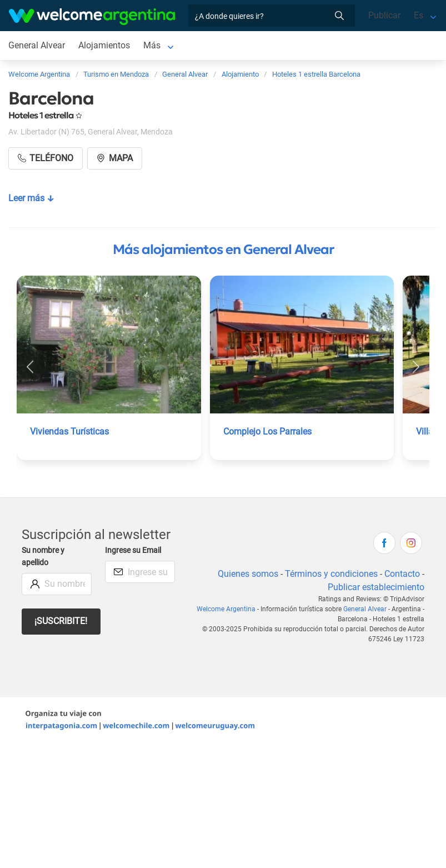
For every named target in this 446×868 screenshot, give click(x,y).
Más (152, 45)
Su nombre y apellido (43, 557)
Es (419, 15)
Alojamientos (104, 45)
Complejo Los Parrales (267, 431)
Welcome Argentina (226, 609)
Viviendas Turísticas (69, 431)
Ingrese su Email (133, 550)
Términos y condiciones (331, 574)
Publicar (384, 15)
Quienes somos (248, 574)
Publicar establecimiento (376, 587)
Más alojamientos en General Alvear (223, 250)
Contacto (402, 574)
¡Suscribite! (61, 621)
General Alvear (37, 45)
